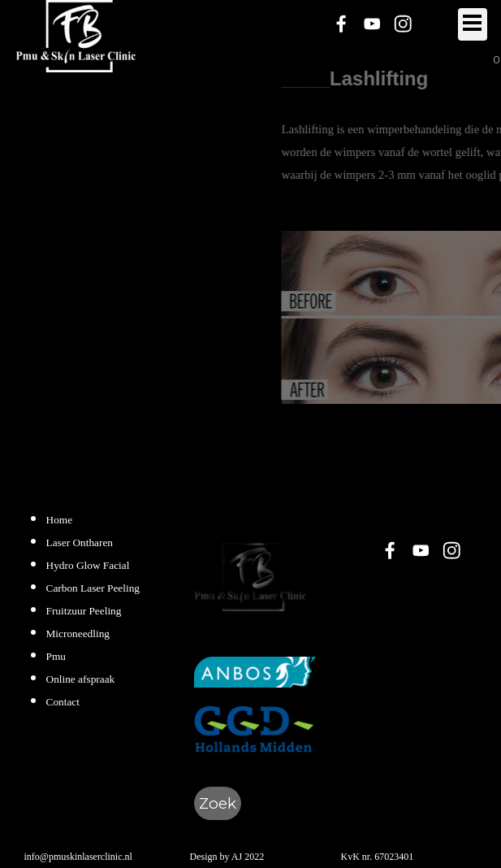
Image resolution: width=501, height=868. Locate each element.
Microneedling (78, 634)
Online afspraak (81, 679)
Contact (63, 702)
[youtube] (372, 24)
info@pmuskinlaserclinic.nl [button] (78, 857)
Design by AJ (216, 857)
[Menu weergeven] (473, 24)
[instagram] (403, 24)
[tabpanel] (91, 610)
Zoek (218, 803)
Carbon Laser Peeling (93, 588)
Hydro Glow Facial (88, 565)
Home (60, 520)
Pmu (56, 656)
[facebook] (341, 24)
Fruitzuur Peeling (84, 611)
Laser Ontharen (80, 542)
